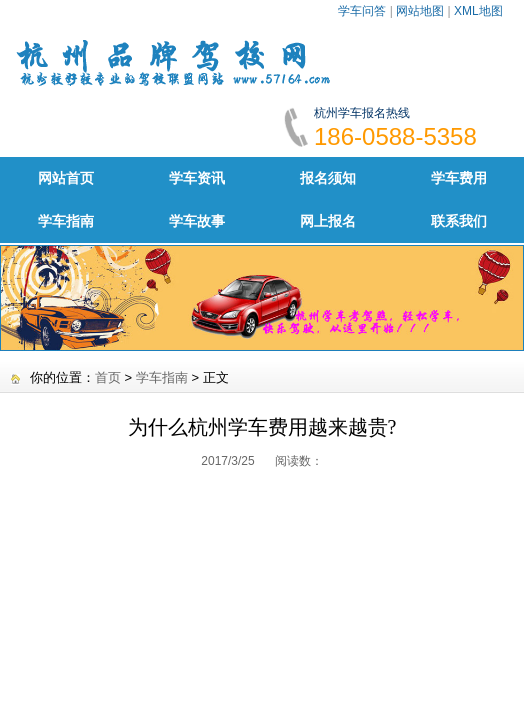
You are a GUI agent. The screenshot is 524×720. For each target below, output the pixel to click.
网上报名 (328, 221)
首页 (108, 377)
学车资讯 (197, 178)
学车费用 (459, 178)
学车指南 (66, 221)
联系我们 (459, 221)
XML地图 (478, 11)
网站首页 (66, 178)
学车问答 (362, 11)
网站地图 (420, 11)
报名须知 (328, 178)
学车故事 (197, 221)
